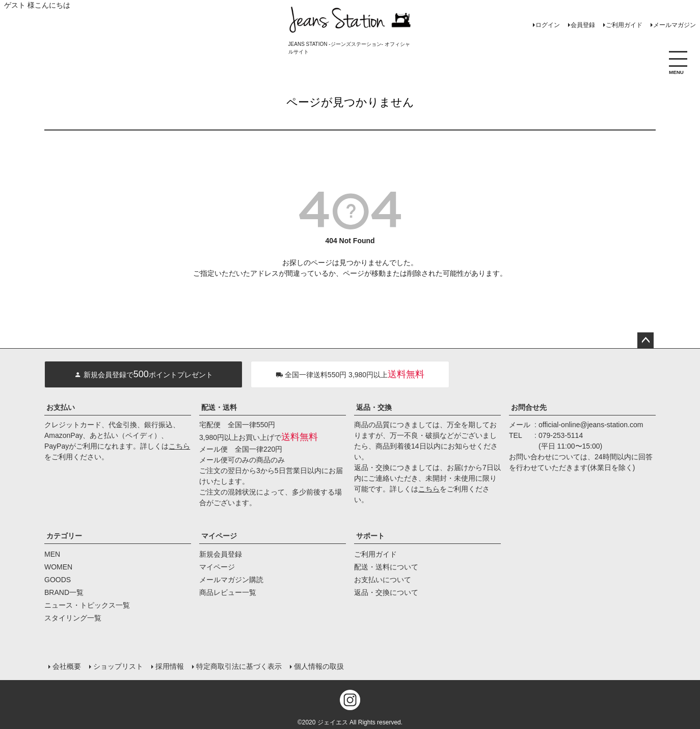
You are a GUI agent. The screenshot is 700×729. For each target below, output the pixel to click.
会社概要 (67, 666)
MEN (52, 554)
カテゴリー (64, 536)
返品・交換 (374, 407)
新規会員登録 (221, 554)
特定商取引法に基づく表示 (239, 666)
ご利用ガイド (624, 25)
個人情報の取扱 (319, 666)
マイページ (219, 536)
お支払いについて (383, 580)
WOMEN (58, 567)
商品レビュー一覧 (228, 592)
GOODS (58, 580)
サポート (370, 536)
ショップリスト (118, 666)
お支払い (61, 407)
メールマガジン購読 (231, 580)
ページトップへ (645, 341)
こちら (179, 446)
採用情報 (170, 666)
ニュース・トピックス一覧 (87, 605)
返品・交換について (386, 592)
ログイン (548, 25)
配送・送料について (386, 567)
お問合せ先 (529, 407)
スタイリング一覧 (73, 618)
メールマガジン (675, 25)
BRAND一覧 (64, 592)
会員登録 (583, 25)
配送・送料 (219, 407)
